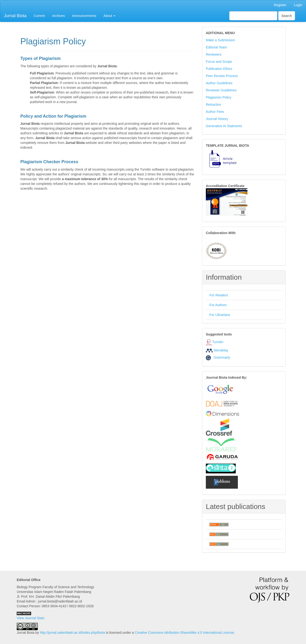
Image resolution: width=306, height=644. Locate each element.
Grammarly (218, 357)
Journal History (217, 119)
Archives (59, 16)
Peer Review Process (222, 76)
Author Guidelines (219, 83)
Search (287, 16)
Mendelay (221, 350)
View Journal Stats (31, 618)
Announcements (84, 16)
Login (298, 5)
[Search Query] (253, 16)
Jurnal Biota (15, 16)
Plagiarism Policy (219, 97)
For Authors (218, 305)
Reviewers (214, 54)
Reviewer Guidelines (221, 90)
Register (280, 5)
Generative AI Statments (224, 126)
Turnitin (218, 342)
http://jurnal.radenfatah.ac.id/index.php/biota (72, 633)
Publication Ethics (219, 69)
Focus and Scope (219, 62)
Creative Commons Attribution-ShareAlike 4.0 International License (184, 633)
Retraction (213, 105)
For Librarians (220, 315)
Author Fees (215, 112)
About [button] (109, 16)
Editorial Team (216, 47)
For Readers (219, 295)
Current (39, 16)
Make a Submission (220, 40)
